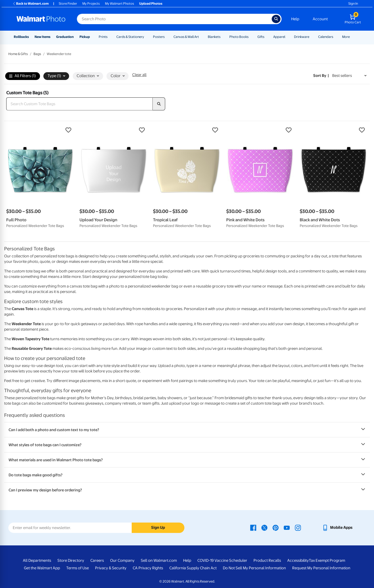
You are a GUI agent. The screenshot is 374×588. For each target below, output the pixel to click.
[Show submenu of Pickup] (92, 37)
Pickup (85, 37)
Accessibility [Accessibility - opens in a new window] (298, 560)
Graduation (65, 37)
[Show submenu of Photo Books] (251, 37)
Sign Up (158, 527)
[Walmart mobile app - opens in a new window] (337, 527)
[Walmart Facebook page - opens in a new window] (253, 527)
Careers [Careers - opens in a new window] (97, 560)
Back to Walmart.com (31, 4)
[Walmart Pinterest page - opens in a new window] (276, 527)
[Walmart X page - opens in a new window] (264, 527)
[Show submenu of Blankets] (223, 37)
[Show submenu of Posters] (167, 37)
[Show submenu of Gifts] (267, 37)
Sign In (353, 4)
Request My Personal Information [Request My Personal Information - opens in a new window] (321, 568)
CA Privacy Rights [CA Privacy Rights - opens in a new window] (148, 568)
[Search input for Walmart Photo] (174, 19)
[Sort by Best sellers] (349, 76)
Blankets (214, 37)
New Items (42, 37)
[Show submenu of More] (352, 37)
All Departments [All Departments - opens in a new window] (37, 560)
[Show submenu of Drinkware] (312, 37)
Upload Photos (151, 4)
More (346, 37)
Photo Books (239, 37)
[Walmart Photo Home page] (41, 19)
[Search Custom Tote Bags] (79, 104)
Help (295, 19)
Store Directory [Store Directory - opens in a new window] (71, 560)
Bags (37, 54)
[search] (159, 104)
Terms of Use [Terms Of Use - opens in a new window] (78, 568)
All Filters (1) (22, 76)
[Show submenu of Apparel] (288, 37)
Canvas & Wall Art (186, 37)
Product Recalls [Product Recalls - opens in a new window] (267, 560)
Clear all (139, 75)
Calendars (326, 37)
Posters (159, 37)
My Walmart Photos (119, 4)
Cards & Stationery (130, 37)
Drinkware (302, 37)
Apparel (279, 37)
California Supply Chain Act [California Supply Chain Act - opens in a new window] (193, 568)
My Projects (91, 4)
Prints (103, 37)
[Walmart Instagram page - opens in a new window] (298, 527)
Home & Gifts (18, 54)
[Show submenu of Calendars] (336, 37)
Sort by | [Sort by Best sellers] (321, 76)
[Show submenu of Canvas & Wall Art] (201, 37)
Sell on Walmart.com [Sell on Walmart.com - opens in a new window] (159, 560)
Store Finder (68, 4)
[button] (40, 130)
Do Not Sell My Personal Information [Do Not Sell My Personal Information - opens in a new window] (254, 568)
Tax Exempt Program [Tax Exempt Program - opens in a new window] (327, 560)
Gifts (261, 37)
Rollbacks (21, 37)
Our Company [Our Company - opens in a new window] (122, 560)
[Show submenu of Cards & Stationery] (146, 37)
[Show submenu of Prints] (110, 37)
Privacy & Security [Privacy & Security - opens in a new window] (111, 568)
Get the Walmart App (42, 568)
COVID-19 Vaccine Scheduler (222, 560)
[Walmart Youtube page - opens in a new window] (287, 527)
